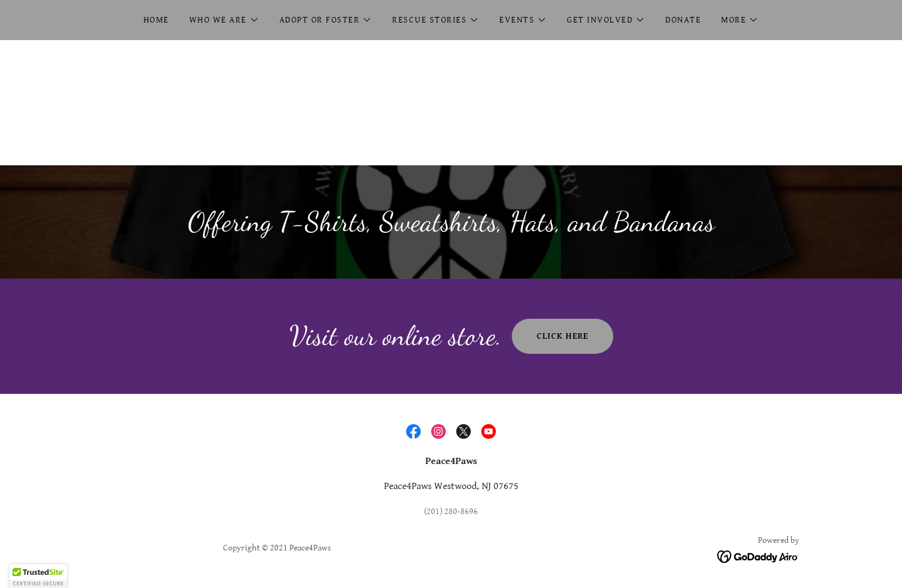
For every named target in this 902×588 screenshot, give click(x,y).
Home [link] (156, 20)
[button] (224, 20)
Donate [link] (683, 20)
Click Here (562, 336)
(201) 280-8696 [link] (451, 512)
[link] (413, 431)
